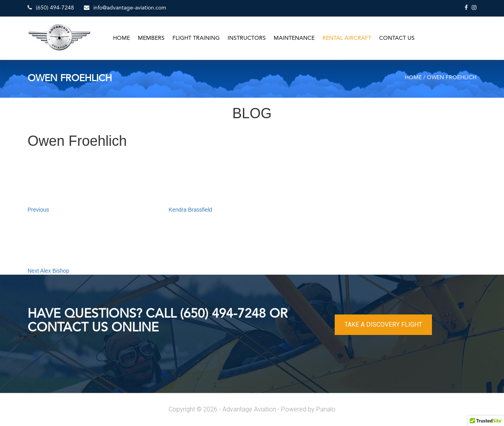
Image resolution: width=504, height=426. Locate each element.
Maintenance (294, 38)
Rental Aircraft (347, 38)
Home (121, 38)
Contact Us (397, 38)
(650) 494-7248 (51, 8)
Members (151, 38)
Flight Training (196, 38)
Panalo (326, 409)
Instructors (247, 38)
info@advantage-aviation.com (125, 8)
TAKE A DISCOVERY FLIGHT (383, 325)
